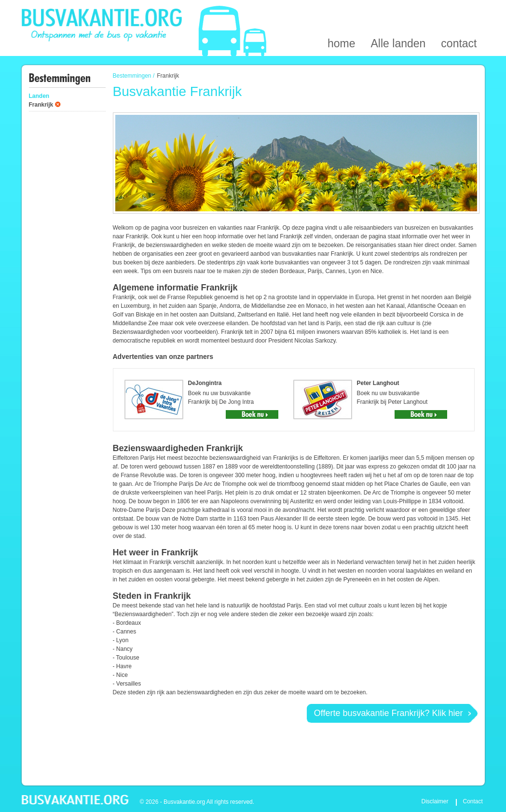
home (342, 11)
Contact (473, 801)
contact (459, 11)
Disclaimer (435, 801)
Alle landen (398, 11)
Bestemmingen (132, 76)
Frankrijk (41, 105)
